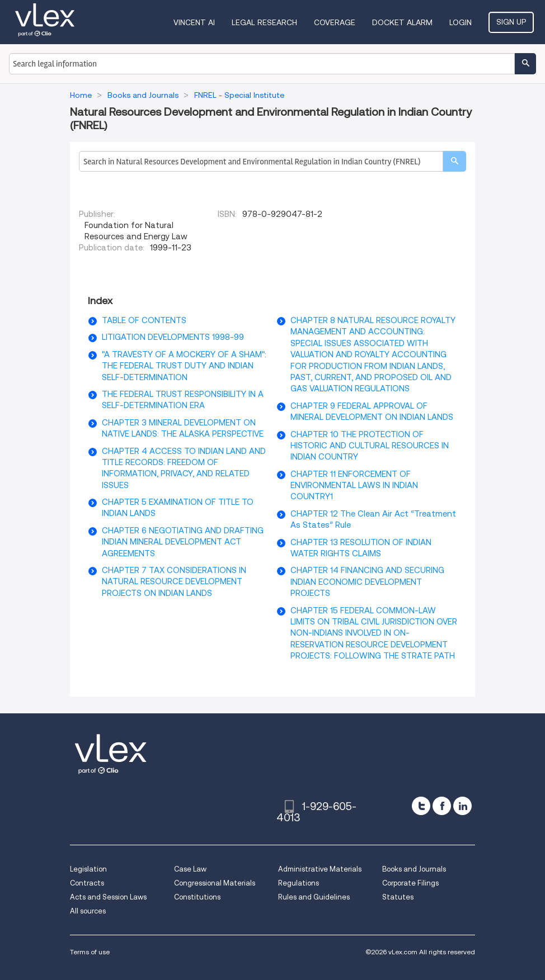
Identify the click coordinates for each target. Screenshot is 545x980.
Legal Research (264, 22)
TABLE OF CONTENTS (144, 320)
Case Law (190, 869)
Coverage (335, 22)
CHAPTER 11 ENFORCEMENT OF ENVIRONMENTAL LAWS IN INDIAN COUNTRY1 (354, 486)
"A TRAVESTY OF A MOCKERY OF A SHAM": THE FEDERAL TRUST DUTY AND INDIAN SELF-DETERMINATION (184, 366)
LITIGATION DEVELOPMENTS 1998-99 (173, 337)
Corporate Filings (410, 883)
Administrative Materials (320, 869)
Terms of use (90, 952)
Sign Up (511, 22)
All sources (88, 911)
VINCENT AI (194, 22)
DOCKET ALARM (402, 22)
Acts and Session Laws (108, 897)
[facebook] (442, 806)
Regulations (299, 883)
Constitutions (197, 897)
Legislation (88, 869)
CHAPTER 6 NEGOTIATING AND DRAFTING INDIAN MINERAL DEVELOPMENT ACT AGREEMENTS (183, 542)
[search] (454, 161)
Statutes (398, 897)
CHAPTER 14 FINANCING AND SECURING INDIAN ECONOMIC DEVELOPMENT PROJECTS (367, 582)
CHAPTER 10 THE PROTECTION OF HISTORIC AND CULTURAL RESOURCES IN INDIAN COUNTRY (370, 446)
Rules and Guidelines (314, 897)
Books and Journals (414, 869)
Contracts (87, 883)
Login (461, 22)
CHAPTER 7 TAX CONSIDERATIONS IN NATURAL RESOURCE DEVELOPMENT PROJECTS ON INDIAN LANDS (174, 582)
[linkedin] (462, 806)
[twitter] (421, 806)
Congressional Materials (215, 883)
